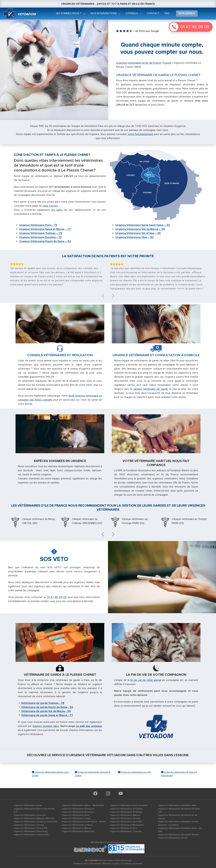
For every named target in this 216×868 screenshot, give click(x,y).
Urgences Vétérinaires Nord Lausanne (129, 805)
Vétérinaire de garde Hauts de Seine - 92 (47, 707)
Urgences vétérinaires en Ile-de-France (139, 63)
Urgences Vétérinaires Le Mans (77, 825)
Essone (167, 63)
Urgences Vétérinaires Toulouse (126, 831)
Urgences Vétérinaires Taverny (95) (31, 835)
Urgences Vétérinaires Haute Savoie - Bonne (84, 822)
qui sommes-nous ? (69, 13)
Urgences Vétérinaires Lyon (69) (126, 822)
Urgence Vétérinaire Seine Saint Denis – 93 (143, 225)
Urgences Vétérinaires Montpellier (127, 825)
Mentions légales (111, 864)
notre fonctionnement (140, 134)
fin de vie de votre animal (146, 680)
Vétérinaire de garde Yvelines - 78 (43, 703)
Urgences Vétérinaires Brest (76, 815)
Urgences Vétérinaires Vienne (173, 838)
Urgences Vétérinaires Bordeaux (78, 812)
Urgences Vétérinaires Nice (124, 828)
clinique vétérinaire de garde (151, 389)
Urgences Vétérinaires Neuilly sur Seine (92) (36, 822)
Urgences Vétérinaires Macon (77, 828)
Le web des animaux (89, 726)
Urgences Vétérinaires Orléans (29, 825)
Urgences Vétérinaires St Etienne (126, 809)
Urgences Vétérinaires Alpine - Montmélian (83, 805)
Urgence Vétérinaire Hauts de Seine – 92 (45, 241)
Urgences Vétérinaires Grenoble (30, 815)
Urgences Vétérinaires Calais (76, 818)
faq (167, 13)
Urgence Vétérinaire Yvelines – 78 (41, 233)
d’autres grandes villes (46, 726)
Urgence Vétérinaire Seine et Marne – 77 (45, 229)
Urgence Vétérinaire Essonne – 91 (40, 237)
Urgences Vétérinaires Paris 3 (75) (31, 828)
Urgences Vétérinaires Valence (125, 815)
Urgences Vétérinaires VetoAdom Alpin (177, 805)
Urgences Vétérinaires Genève (125, 818)
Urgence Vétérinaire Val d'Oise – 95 (138, 233)
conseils (132, 13)
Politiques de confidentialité (87, 864)
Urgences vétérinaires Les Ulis (136, 772)
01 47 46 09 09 (195, 27)
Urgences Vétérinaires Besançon (78, 809)
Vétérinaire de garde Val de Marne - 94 (46, 711)
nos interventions (104, 13)
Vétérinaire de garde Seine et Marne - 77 (47, 715)
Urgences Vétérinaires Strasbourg (31, 831)
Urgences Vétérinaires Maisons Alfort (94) (34, 818)
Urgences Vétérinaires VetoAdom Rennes (179, 835)
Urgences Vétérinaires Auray (28, 805)
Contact (153, 13)
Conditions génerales (132, 864)
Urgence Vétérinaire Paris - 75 (38, 225)
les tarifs (57, 210)
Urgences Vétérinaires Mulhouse (78, 831)
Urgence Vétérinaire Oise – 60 (134, 237)
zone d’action (50, 206)
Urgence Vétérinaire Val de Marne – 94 (140, 229)
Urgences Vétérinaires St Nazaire (126, 812)
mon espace (187, 13)
